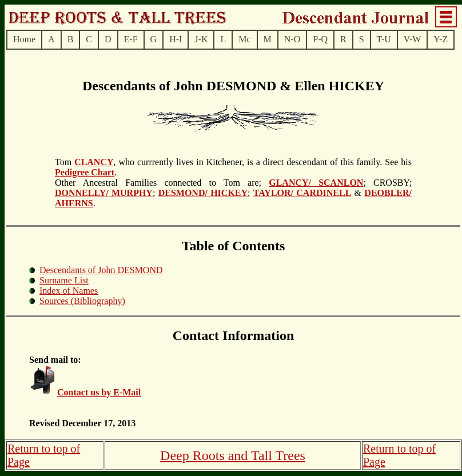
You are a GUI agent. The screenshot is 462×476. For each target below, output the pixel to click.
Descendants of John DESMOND (101, 270)
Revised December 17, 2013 (82, 423)
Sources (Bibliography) (82, 301)
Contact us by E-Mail (99, 392)
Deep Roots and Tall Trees (233, 455)
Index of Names (69, 291)
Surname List (64, 280)
